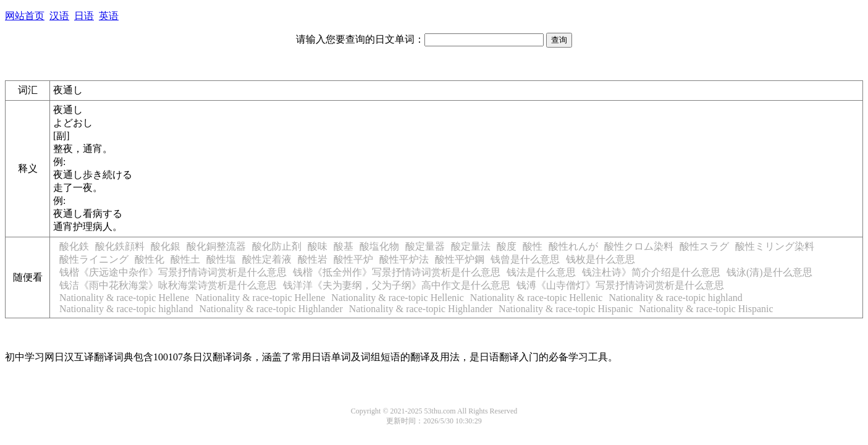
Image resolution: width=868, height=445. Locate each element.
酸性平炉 (353, 259)
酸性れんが (573, 246)
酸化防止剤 (277, 246)
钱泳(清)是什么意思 (769, 272)
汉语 (59, 16)
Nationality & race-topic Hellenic (398, 298)
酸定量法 (471, 246)
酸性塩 (221, 259)
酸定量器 (425, 246)
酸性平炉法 (404, 259)
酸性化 (150, 259)
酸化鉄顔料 (120, 246)
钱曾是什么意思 (525, 259)
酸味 (318, 246)
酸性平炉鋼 (460, 259)
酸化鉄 (74, 246)
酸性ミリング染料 (775, 246)
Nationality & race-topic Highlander (271, 309)
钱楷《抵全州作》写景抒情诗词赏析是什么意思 (397, 272)
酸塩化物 (379, 246)
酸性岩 (313, 259)
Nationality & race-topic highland (675, 298)
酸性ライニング (94, 259)
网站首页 (25, 16)
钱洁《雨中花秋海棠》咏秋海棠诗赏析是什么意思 (168, 285)
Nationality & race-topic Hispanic (566, 309)
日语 (84, 16)
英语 (109, 16)
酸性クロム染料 (639, 246)
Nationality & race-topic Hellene (124, 298)
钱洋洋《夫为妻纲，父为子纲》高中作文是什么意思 (397, 285)
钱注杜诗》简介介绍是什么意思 (651, 272)
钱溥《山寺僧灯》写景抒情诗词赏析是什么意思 (620, 285)
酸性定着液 (267, 259)
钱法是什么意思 (541, 272)
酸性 (533, 246)
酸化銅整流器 (216, 246)
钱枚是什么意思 (600, 259)
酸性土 (185, 259)
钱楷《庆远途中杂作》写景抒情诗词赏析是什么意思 (173, 272)
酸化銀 (166, 246)
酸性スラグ (704, 246)
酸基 (343, 246)
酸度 (507, 246)
